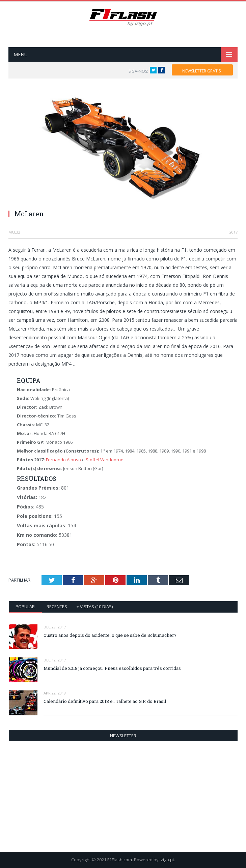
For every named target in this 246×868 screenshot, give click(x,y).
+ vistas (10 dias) (95, 607)
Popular (25, 607)
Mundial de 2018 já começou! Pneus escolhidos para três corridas (112, 668)
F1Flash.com (120, 860)
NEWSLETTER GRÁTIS (201, 71)
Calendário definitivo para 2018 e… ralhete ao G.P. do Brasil (105, 701)
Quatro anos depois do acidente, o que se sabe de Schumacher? (110, 635)
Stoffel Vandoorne (105, 460)
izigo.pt (167, 860)
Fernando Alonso (63, 460)
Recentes (57, 607)
